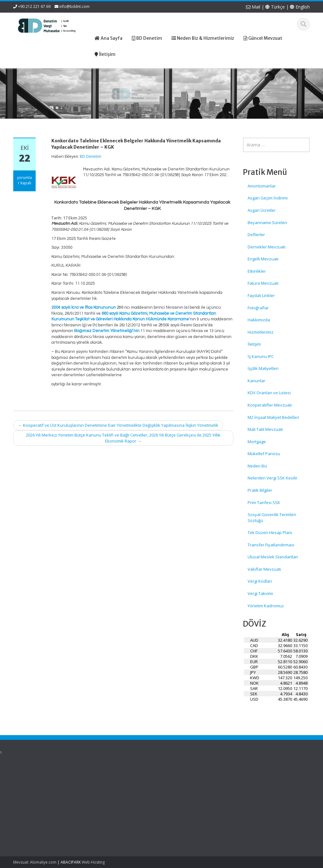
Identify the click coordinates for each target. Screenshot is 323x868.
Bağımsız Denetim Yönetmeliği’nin (107, 331)
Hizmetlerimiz (261, 332)
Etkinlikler (257, 271)
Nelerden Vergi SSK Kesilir (273, 478)
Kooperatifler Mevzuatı (270, 405)
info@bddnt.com (74, 6)
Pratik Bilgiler (260, 490)
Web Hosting (93, 862)
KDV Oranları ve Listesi (269, 393)
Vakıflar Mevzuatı (264, 569)
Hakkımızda (259, 320)
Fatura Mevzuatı (263, 283)
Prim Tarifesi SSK (264, 502)
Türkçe (275, 7)
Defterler (256, 235)
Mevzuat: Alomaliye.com (35, 862)
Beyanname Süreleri (267, 223)
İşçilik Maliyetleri (263, 368)
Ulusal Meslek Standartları (273, 557)
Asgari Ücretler (262, 210)
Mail (253, 7)
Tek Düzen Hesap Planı (270, 532)
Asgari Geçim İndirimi (268, 198)
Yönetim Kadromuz (266, 606)
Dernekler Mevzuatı (267, 247)
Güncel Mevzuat (147, 792)
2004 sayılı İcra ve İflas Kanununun (84, 307)
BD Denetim (91, 156)
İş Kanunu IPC (261, 356)
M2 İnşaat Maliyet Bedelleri (273, 417)
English (300, 7)
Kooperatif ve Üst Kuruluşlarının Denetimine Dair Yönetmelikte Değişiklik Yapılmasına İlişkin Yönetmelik (118, 425)
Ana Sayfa (141, 775)
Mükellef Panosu (264, 454)
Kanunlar (256, 381)
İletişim (254, 344)
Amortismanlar (262, 186)
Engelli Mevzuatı (263, 259)
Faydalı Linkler (261, 295)
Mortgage (257, 442)
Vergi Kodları (260, 581)
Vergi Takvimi (260, 593)
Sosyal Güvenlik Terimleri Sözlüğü (272, 517)
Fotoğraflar (258, 308)
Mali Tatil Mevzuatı (265, 429)
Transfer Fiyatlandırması (271, 545)
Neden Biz (257, 466)
